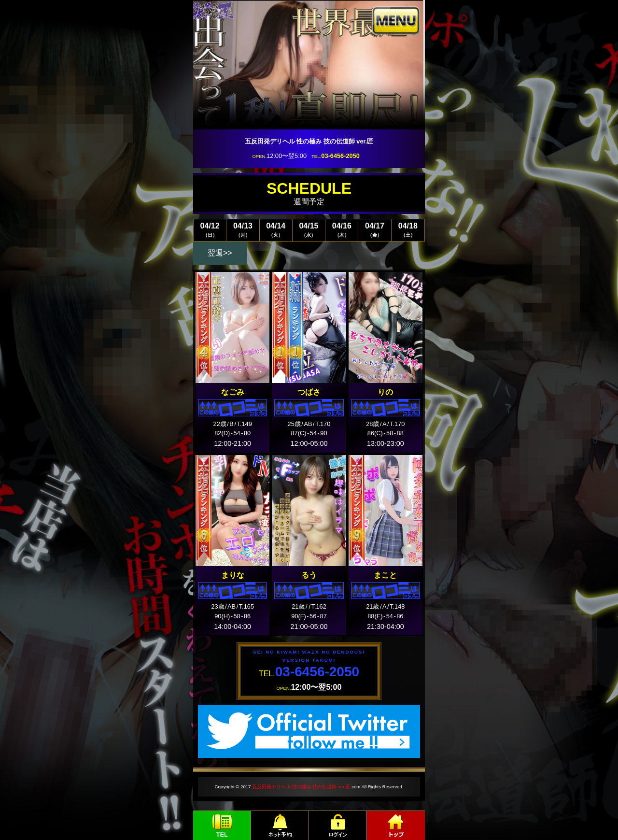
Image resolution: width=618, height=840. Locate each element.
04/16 (342, 230)
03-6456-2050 (340, 156)
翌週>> (220, 253)
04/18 (408, 230)
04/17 (374, 230)
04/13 (243, 230)
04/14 (276, 230)
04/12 (210, 230)
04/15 (309, 230)
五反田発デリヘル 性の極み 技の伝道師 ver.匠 (301, 787)
